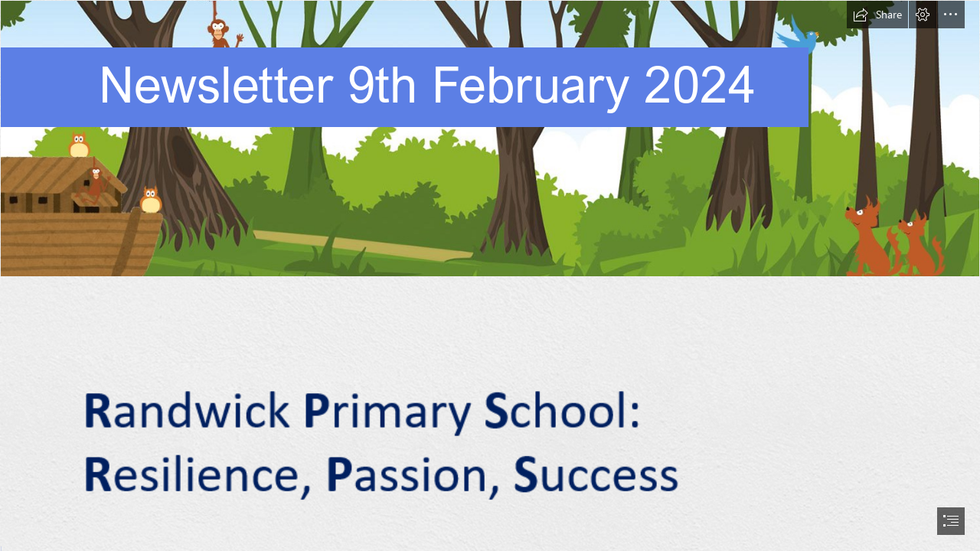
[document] (490, 275)
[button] (877, 15)
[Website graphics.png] (490, 139)
